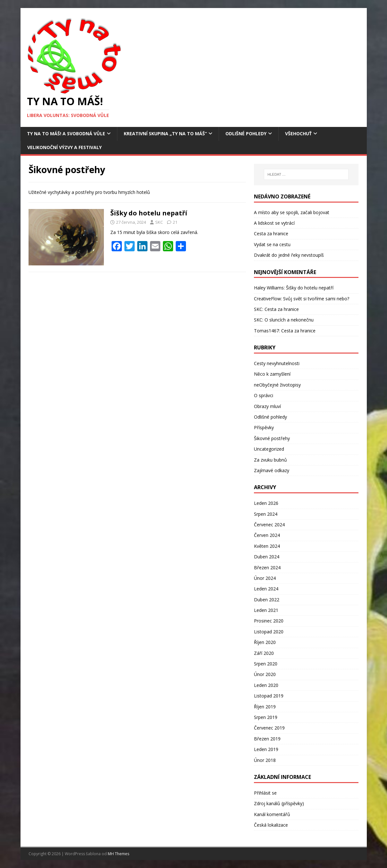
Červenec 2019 (269, 728)
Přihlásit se (265, 793)
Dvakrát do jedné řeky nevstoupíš (289, 255)
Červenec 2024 (269, 525)
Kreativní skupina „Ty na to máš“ (165, 134)
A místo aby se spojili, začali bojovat (292, 212)
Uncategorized (269, 449)
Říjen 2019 (265, 707)
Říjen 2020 (265, 642)
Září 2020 (264, 653)
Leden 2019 (266, 749)
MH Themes (118, 854)
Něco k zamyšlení (272, 374)
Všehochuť (298, 134)
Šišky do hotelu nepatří (149, 213)
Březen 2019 (267, 739)
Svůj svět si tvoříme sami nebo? (316, 299)
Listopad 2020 (269, 632)
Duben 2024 (267, 557)
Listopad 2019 (269, 696)
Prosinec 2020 (269, 621)
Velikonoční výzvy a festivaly (64, 147)
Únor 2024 (265, 578)
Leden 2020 (266, 685)
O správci (264, 395)
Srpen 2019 (266, 717)
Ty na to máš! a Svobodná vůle (66, 134)
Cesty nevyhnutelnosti (277, 363)
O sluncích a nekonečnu (289, 320)
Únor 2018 (265, 760)
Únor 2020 (265, 674)
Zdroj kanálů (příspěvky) (279, 803)
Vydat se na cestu (272, 244)
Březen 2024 (267, 568)
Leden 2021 (266, 610)
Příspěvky (264, 427)
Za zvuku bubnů (270, 460)
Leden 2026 (266, 503)
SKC (159, 222)
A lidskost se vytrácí (274, 223)
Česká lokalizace (271, 825)
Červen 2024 (267, 535)
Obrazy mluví (267, 406)
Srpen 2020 (266, 664)
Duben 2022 (267, 600)
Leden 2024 (266, 589)
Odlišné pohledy (246, 134)
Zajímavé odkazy (272, 470)
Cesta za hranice (271, 234)
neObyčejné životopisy (277, 385)
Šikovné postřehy (272, 438)
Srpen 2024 (266, 514)
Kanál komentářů (272, 814)
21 (175, 222)
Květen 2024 (267, 546)
